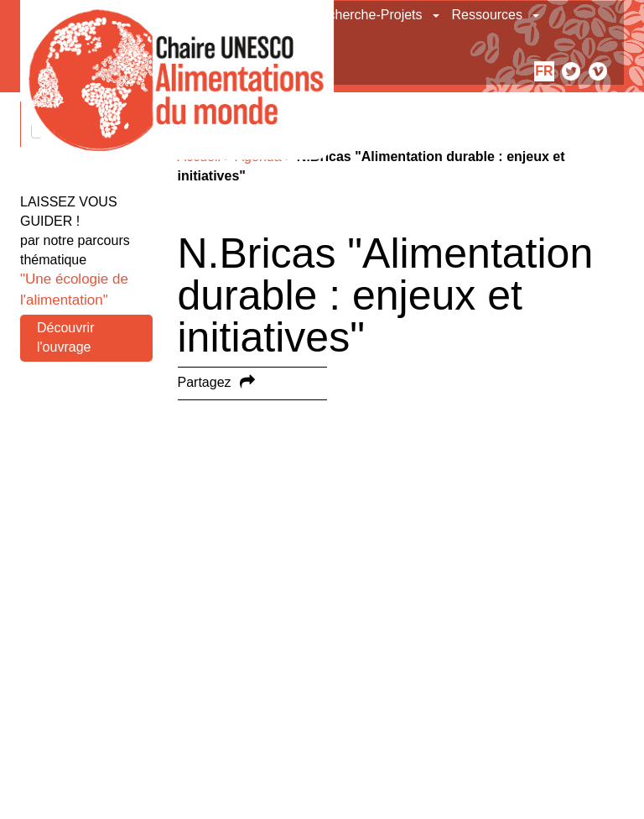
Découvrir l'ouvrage (65, 337)
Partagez (205, 382)
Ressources (487, 15)
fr (544, 71)
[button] (437, 15)
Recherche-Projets (367, 15)
